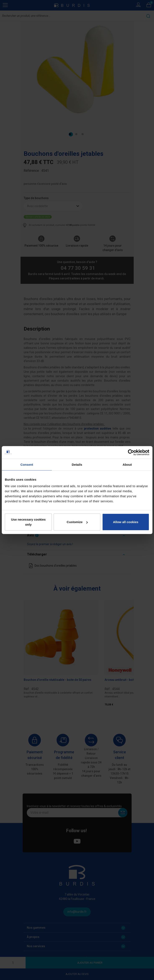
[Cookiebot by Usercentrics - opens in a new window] (131, 452)
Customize (77, 522)
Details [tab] (77, 464)
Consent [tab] (27, 464)
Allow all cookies (126, 522)
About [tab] (127, 464)
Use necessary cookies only (28, 522)
